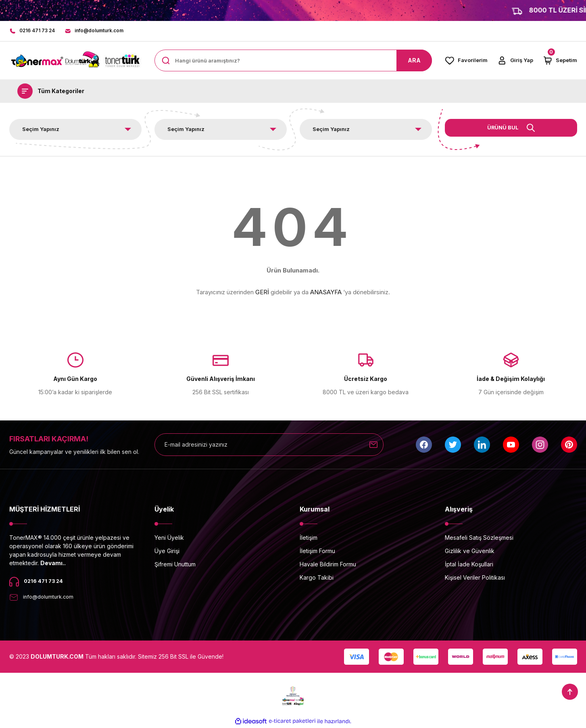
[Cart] (560, 61)
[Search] (293, 61)
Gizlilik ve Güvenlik (470, 552)
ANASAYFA (326, 293)
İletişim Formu (317, 552)
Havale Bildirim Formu (328, 565)
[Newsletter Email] (269, 445)
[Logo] (75, 61)
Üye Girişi (167, 552)
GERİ (262, 293)
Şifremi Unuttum (175, 565)
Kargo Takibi (317, 578)
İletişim (309, 538)
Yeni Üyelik (169, 538)
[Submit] (373, 445)
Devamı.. (53, 564)
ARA (414, 61)
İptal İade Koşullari (469, 565)
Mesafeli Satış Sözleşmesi (479, 538)
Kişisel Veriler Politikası (475, 578)
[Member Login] (515, 61)
